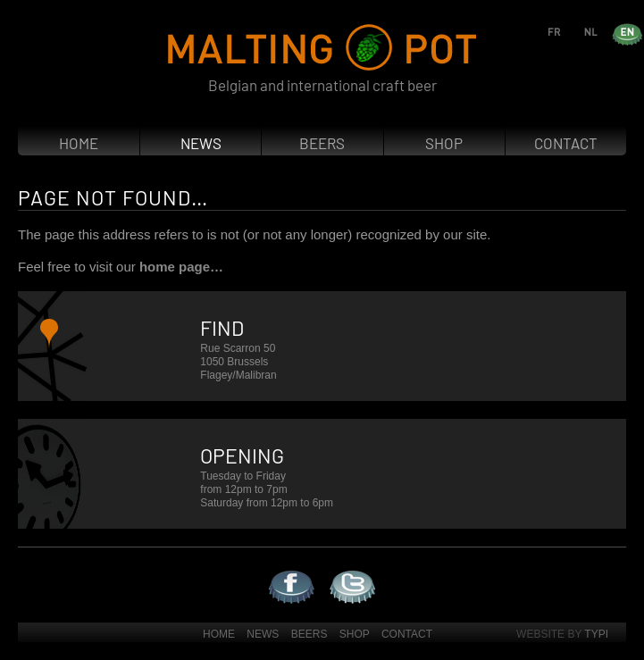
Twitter (330, 570)
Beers (322, 143)
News (201, 143)
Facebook (270, 570)
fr (570, 31)
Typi (596, 634)
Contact (566, 143)
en (644, 31)
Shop (444, 143)
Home (79, 143)
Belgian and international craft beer (322, 85)
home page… (181, 267)
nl (607, 31)
